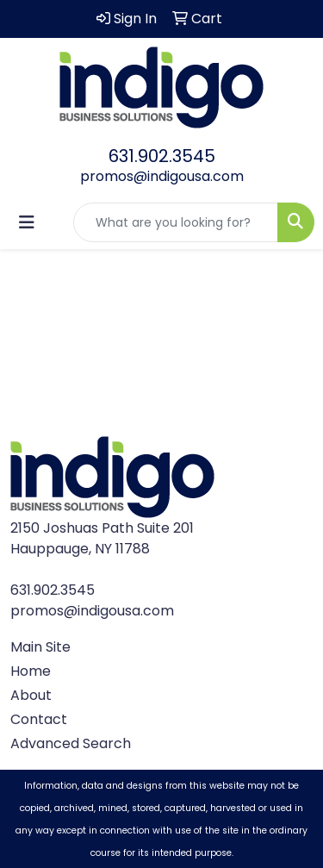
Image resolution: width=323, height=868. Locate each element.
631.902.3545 (162, 156)
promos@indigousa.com (162, 176)
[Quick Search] (176, 222)
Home (31, 671)
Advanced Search (71, 743)
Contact (39, 719)
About (31, 695)
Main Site (40, 647)
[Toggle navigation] (27, 222)
